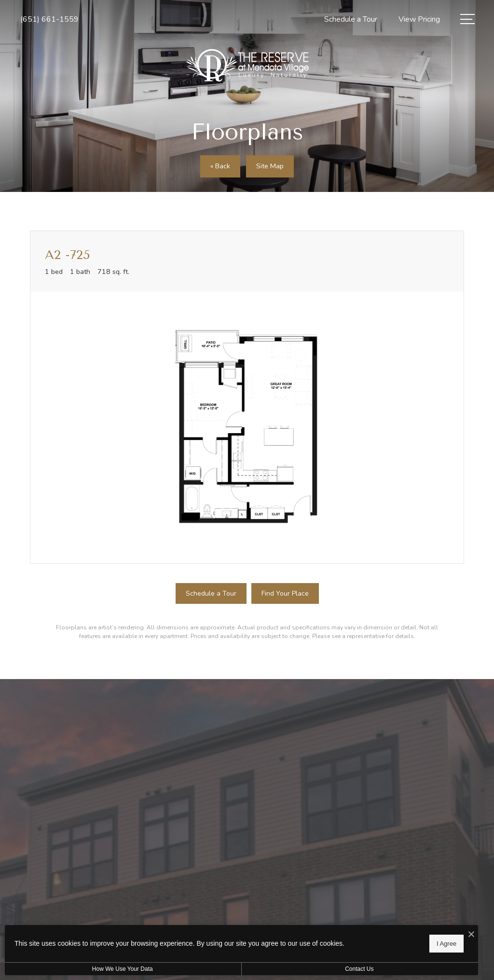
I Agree (311, 942)
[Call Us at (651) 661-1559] (49, 20)
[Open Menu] (467, 19)
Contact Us (257, 969)
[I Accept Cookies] (336, 932)
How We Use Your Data (89, 969)
